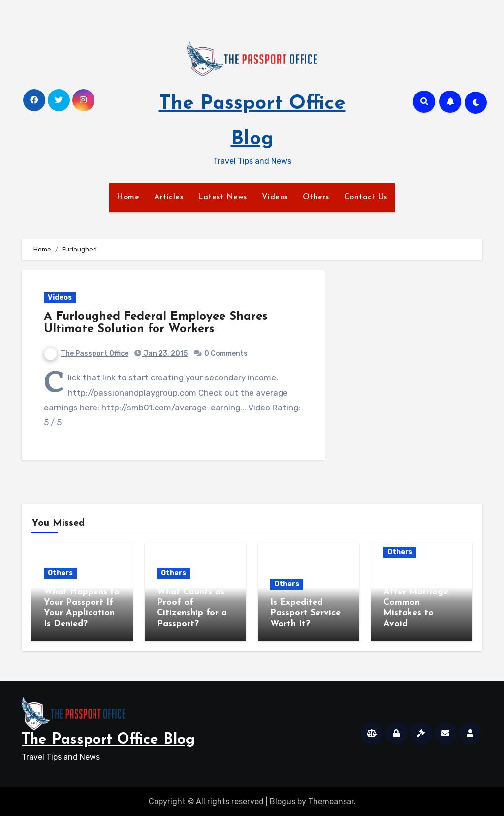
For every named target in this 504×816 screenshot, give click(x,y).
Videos (275, 197)
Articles (169, 197)
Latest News (222, 197)
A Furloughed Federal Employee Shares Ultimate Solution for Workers (156, 323)
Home (128, 197)
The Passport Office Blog (108, 740)
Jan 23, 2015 (165, 354)
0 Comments (226, 354)
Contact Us (366, 197)
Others (316, 197)
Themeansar (331, 801)
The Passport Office (86, 354)
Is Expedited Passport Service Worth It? (305, 613)
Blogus (283, 801)
